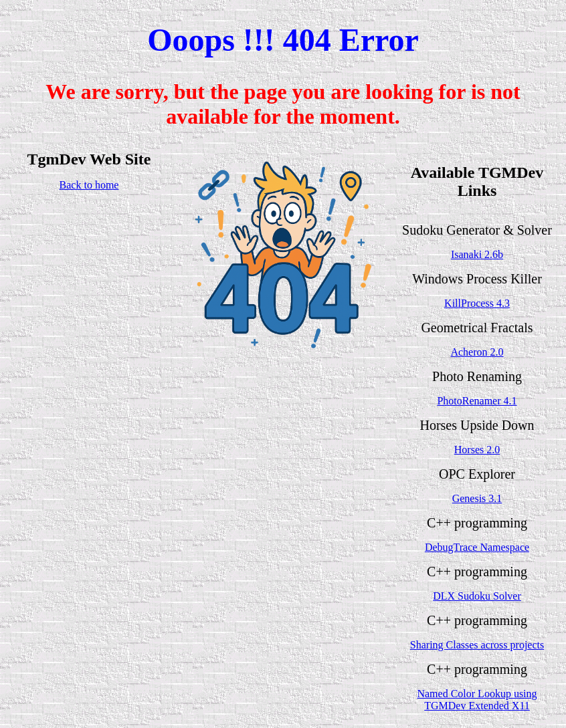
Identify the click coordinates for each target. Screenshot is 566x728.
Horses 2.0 (477, 450)
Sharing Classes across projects (477, 645)
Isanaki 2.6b (477, 254)
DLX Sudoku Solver (477, 596)
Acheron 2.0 (477, 352)
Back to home (89, 185)
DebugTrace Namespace (477, 547)
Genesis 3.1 (477, 498)
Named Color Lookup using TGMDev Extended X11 (477, 700)
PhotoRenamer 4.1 (477, 401)
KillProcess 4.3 (477, 303)
